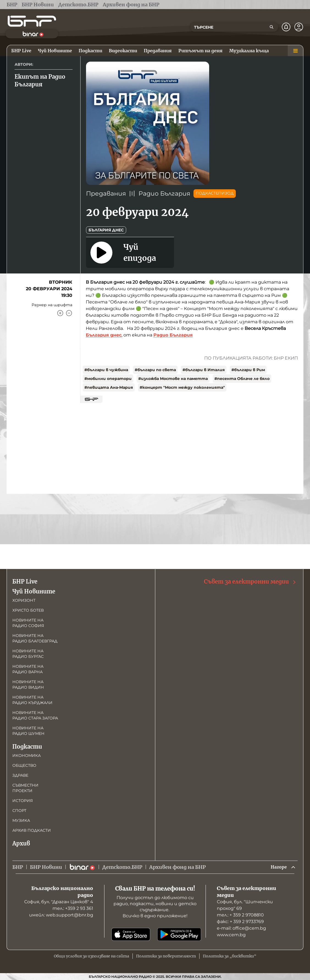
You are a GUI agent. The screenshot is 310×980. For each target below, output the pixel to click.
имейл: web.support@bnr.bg (61, 915)
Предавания (106, 194)
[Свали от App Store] (131, 934)
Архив (21, 843)
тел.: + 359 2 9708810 (240, 915)
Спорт (19, 810)
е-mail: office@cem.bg (241, 928)
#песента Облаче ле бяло (242, 379)
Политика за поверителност (166, 956)
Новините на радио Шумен (28, 730)
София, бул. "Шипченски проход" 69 (245, 905)
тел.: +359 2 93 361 (73, 908)
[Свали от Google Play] (179, 934)
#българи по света (155, 370)
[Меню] (295, 51)
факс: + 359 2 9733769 (240, 922)
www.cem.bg (231, 935)
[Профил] (299, 27)
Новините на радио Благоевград (35, 637)
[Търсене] (272, 27)
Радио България (164, 194)
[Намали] (69, 313)
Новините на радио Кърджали (32, 699)
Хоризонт (24, 600)
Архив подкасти (32, 830)
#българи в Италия (204, 370)
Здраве (20, 774)
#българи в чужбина (106, 370)
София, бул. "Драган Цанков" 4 (59, 902)
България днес (106, 230)
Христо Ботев (28, 609)
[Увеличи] (60, 313)
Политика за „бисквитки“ (230, 956)
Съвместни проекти (25, 787)
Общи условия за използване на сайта (92, 956)
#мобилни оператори (108, 379)
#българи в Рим (248, 370)
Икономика (27, 755)
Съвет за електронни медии (250, 581)
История (23, 800)
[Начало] (32, 21)
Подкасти (27, 746)
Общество (24, 765)
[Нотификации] (286, 27)
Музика (21, 820)
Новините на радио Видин (28, 684)
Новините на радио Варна (28, 668)
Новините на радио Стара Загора (35, 715)
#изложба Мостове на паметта (173, 379)
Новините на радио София (28, 622)
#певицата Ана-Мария (109, 387)
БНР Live (25, 581)
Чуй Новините (34, 591)
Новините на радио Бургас (28, 653)
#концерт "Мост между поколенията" (182, 387)
